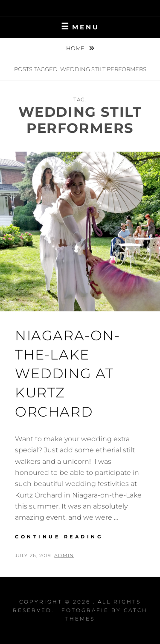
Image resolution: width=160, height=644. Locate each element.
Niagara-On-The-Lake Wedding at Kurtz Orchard (68, 374)
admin (64, 555)
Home (76, 48)
